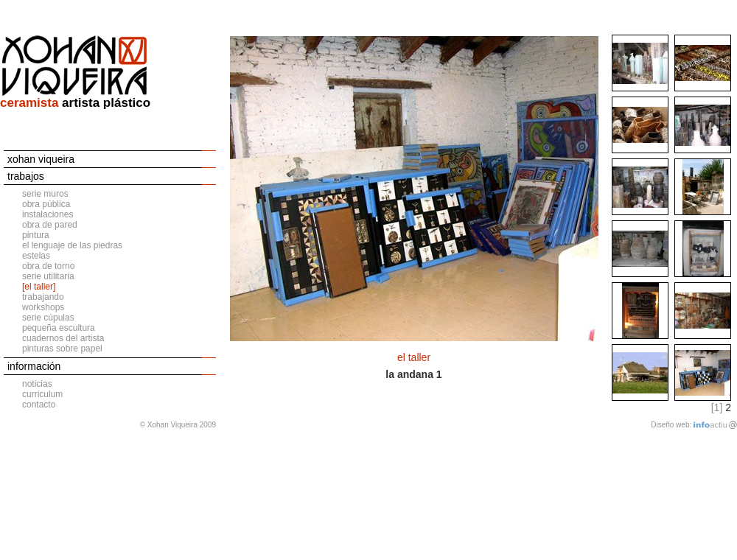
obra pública (46, 204)
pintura (36, 235)
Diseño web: (671, 425)
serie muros (45, 194)
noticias (37, 384)
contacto (39, 405)
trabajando (43, 297)
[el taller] (39, 287)
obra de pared (50, 225)
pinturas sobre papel (62, 349)
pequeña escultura (59, 328)
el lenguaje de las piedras (72, 245)
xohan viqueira (41, 159)
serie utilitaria (48, 276)
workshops (43, 307)
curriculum (42, 394)
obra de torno (48, 266)
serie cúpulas (48, 318)
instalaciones (48, 214)
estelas (36, 256)
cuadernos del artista (63, 338)
